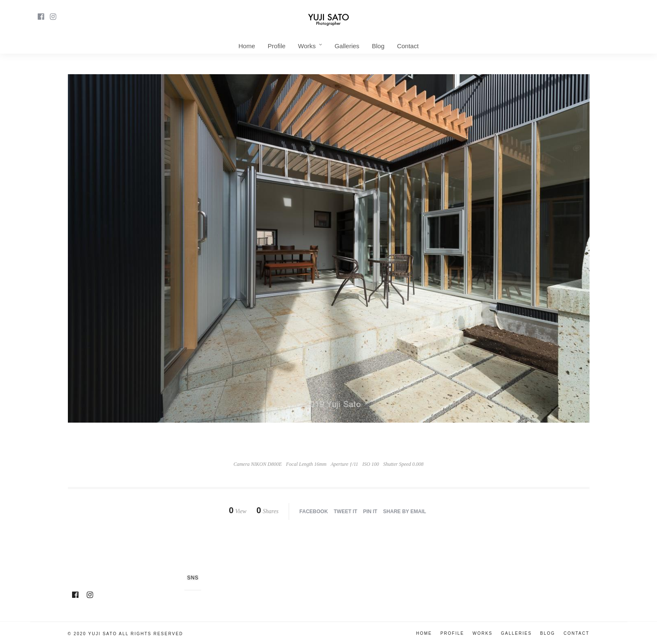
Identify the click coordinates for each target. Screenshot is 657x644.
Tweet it (346, 512)
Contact (408, 46)
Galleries (347, 46)
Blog (378, 46)
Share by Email (404, 512)
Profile (277, 46)
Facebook (314, 512)
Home (247, 46)
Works (307, 46)
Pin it (370, 512)
